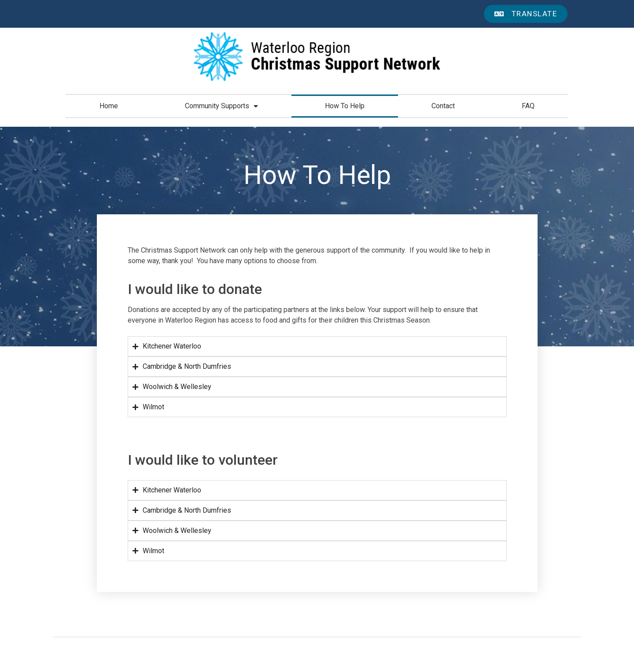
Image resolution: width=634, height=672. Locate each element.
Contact (443, 106)
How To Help (345, 106)
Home (109, 106)
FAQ (528, 106)
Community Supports (221, 106)
